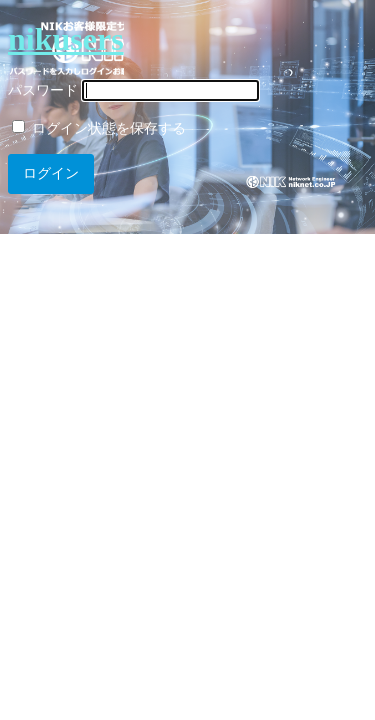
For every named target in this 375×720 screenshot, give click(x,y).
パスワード (43, 90)
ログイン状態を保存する (99, 128)
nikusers (66, 39)
